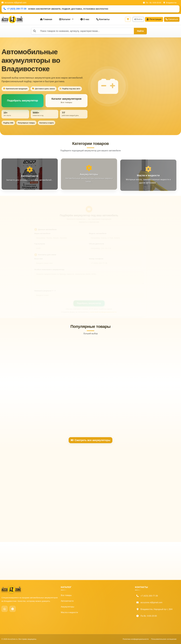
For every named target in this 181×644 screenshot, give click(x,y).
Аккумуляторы (67, 607)
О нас (85, 19)
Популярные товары (26, 123)
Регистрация (154, 19)
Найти (140, 31)
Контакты (103, 19)
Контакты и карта (47, 123)
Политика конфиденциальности (105, 618)
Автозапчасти (67, 601)
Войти (138, 19)
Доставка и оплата (99, 607)
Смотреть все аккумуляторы (91, 440)
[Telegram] (13, 609)
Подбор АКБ (8, 123)
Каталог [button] (65, 19)
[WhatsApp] (5, 609)
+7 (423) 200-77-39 (15, 9)
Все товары (66, 595)
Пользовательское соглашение (105, 624)
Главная (46, 19)
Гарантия (95, 612)
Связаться (172, 19)
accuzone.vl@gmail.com (14, 3)
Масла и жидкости (69, 612)
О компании (96, 595)
